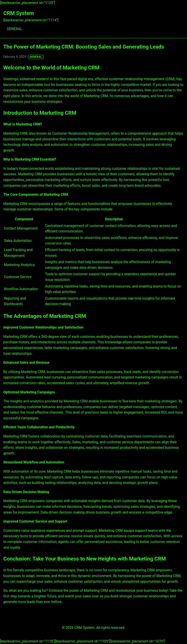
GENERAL (14, 29)
